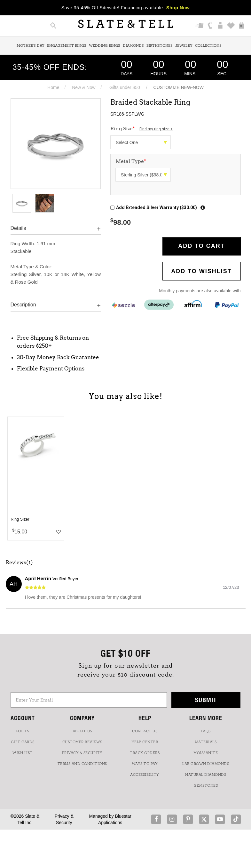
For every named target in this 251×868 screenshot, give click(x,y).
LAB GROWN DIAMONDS (206, 764)
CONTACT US (145, 731)
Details (18, 228)
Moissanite (206, 753)
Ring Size (141, 129)
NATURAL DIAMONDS (206, 775)
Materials (206, 742)
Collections (208, 45)
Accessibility (145, 775)
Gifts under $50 (125, 87)
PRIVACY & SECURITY (82, 753)
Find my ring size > (156, 129)
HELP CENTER (145, 742)
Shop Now (178, 8)
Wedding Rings (105, 45)
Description (23, 305)
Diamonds (133, 45)
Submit (206, 700)
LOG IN (23, 731)
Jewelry (184, 45)
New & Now (84, 87)
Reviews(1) (19, 563)
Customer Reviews (82, 742)
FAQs (206, 731)
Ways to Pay (145, 764)
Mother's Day (31, 45)
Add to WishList (201, 271)
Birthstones (160, 45)
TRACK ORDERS (145, 753)
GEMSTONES (206, 785)
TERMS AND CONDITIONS (82, 764)
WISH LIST (23, 753)
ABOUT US (82, 731)
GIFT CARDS (23, 742)
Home (53, 87)
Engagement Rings (67, 45)
